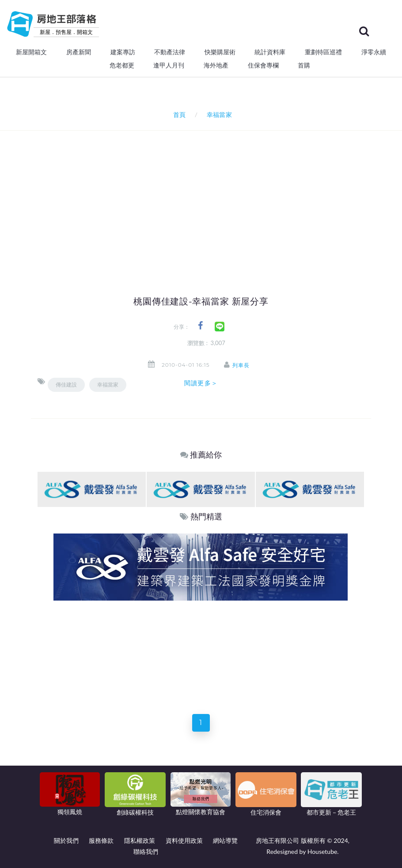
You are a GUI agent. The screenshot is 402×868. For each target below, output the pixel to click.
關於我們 (66, 840)
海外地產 (216, 65)
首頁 (178, 115)
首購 (304, 65)
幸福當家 (108, 385)
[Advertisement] (220, 197)
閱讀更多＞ (201, 383)
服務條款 (101, 840)
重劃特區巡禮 (323, 52)
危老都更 (122, 65)
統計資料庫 (270, 52)
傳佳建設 (66, 385)
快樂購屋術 (220, 52)
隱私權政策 (140, 840)
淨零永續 (374, 52)
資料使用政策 (184, 840)
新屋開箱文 (31, 52)
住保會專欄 (263, 65)
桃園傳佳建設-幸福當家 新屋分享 (201, 301)
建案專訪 (123, 52)
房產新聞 (79, 52)
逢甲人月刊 (169, 65)
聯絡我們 (146, 851)
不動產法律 (170, 52)
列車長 (241, 365)
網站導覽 (225, 840)
